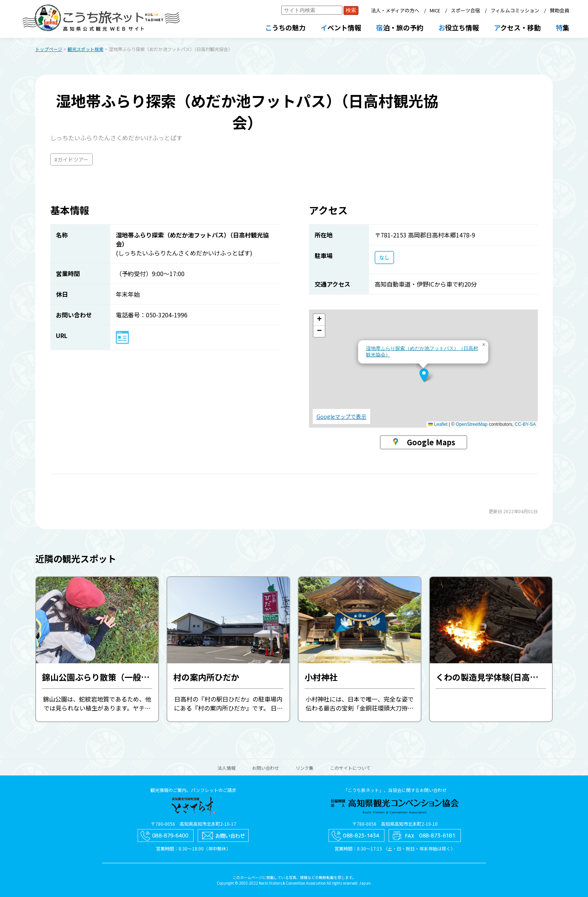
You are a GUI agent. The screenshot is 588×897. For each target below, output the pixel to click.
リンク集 (304, 768)
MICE (435, 10)
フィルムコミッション (515, 10)
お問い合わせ (265, 768)
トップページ (49, 49)
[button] (424, 375)
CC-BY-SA (525, 424)
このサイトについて (350, 768)
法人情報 (226, 768)
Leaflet (438, 424)
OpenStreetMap (472, 424)
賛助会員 (559, 10)
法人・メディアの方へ (395, 10)
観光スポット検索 (85, 49)
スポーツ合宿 (465, 10)
